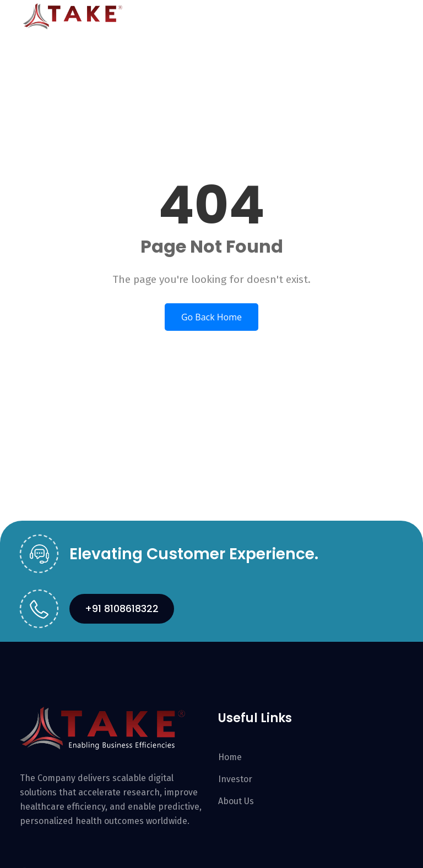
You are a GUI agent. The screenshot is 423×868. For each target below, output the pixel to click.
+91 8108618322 (122, 608)
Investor (235, 779)
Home (230, 757)
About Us (236, 801)
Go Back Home (211, 317)
